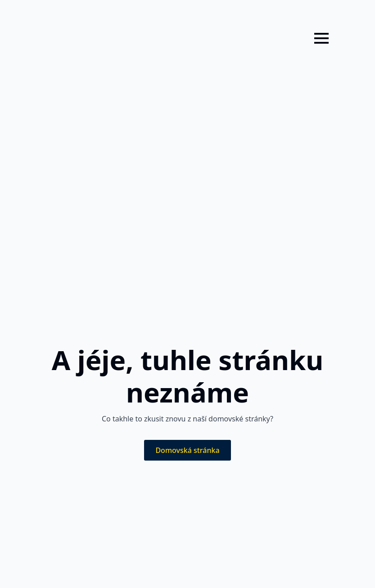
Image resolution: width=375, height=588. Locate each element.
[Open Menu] (321, 38)
